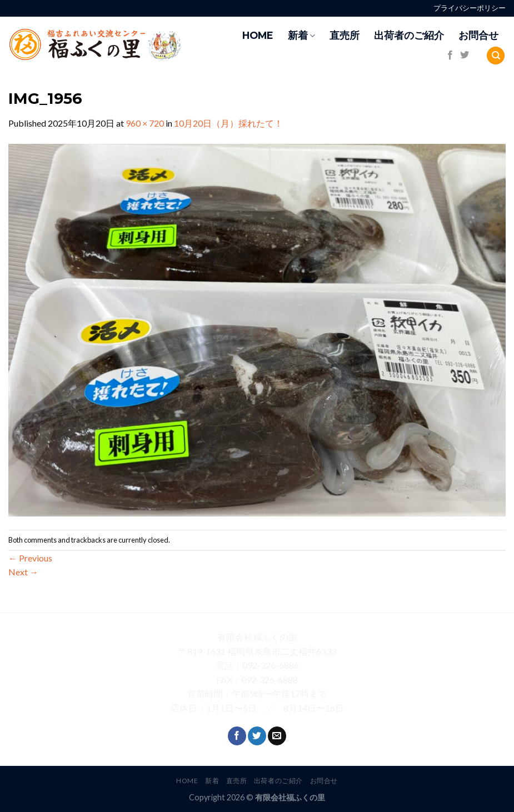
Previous (30, 558)
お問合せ (478, 35)
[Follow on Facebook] (450, 56)
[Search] (496, 56)
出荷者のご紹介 (409, 35)
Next (23, 572)
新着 (301, 35)
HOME (258, 35)
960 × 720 (145, 123)
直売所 (345, 35)
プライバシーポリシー (470, 8)
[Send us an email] (277, 736)
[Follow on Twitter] (465, 56)
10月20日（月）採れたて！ (228, 123)
